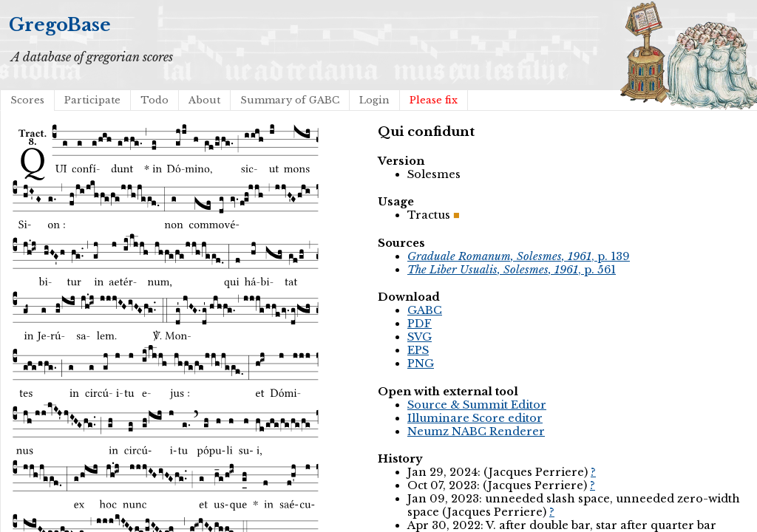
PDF (420, 324)
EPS (418, 350)
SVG (420, 337)
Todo (155, 100)
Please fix (434, 100)
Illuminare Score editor (475, 418)
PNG (421, 364)
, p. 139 (519, 256)
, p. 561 (512, 270)
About (204, 100)
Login (374, 100)
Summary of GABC (290, 100)
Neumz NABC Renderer (476, 432)
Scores (27, 100)
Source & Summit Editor (477, 405)
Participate (92, 100)
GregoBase (60, 25)
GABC (425, 310)
